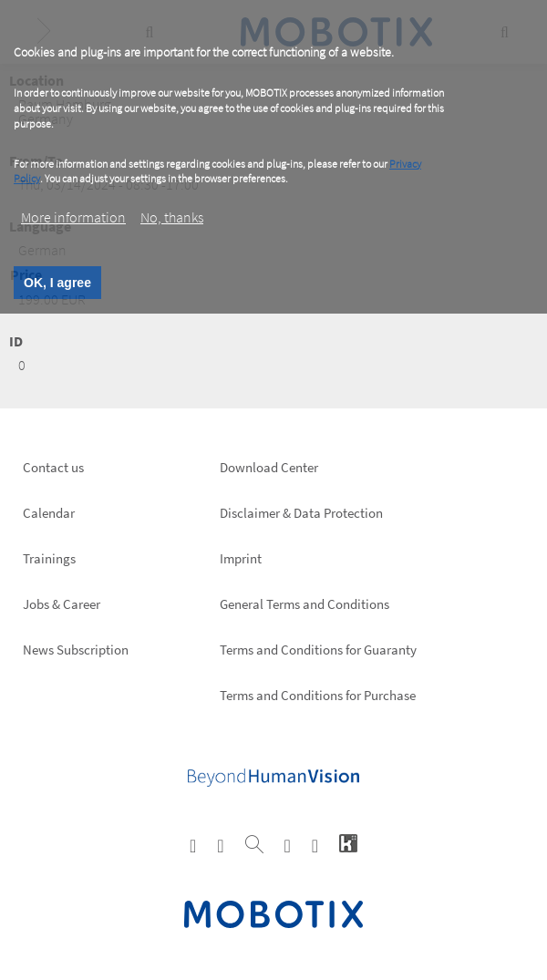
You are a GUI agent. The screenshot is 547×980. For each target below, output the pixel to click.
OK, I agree (57, 283)
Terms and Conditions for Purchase (318, 695)
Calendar (49, 513)
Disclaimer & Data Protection (301, 513)
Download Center (269, 467)
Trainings (49, 558)
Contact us (53, 467)
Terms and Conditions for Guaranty (318, 650)
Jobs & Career (62, 604)
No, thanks (172, 217)
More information (73, 217)
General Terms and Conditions (304, 604)
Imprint (241, 558)
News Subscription (76, 650)
